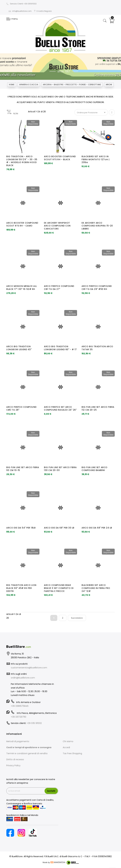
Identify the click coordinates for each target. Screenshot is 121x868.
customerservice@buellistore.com (29, 668)
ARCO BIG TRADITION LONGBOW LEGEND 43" (19, 348)
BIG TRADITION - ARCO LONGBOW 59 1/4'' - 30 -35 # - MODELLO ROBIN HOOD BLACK (22, 161)
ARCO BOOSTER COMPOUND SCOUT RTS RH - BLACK (60, 158)
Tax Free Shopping (72, 753)
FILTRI (16, 114)
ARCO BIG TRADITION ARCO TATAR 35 (97, 348)
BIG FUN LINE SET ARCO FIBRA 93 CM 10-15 (23, 469)
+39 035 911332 (34, 723)
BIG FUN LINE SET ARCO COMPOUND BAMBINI (95, 469)
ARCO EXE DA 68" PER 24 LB (97, 528)
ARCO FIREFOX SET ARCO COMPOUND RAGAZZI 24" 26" (60, 408)
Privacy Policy (13, 765)
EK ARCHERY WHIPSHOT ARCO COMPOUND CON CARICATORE (57, 226)
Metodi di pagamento (18, 741)
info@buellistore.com (20, 11)
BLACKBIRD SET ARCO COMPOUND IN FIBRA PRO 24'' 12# (96, 588)
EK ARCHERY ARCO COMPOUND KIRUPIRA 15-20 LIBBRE (97, 226)
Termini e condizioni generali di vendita (27, 753)
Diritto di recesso (15, 759)
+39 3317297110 (19, 717)
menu (12, 19)
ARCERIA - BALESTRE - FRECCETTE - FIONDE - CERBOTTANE (72, 85)
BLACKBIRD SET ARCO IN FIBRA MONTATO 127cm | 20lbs (96, 159)
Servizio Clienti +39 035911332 (21, 4)
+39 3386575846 (20, 706)
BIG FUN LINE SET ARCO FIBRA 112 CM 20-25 (98, 408)
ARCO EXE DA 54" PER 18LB (21, 528)
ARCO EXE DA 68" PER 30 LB (59, 528)
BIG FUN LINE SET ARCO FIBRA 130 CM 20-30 (60, 469)
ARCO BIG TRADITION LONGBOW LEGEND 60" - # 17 (60, 348)
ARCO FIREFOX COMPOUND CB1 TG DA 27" (59, 288)
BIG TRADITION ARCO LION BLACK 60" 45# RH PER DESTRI (21, 588)
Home (12, 85)
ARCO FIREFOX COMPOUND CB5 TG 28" (21, 408)
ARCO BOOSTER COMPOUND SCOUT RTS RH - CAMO (22, 224)
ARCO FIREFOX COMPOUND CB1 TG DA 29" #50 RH (97, 288)
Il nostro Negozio (43, 11)
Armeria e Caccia (29, 85)
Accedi (66, 747)
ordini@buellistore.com (23, 678)
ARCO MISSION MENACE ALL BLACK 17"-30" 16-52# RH (22, 288)
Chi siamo (68, 741)
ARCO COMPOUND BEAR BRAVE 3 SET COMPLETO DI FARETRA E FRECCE (59, 588)
